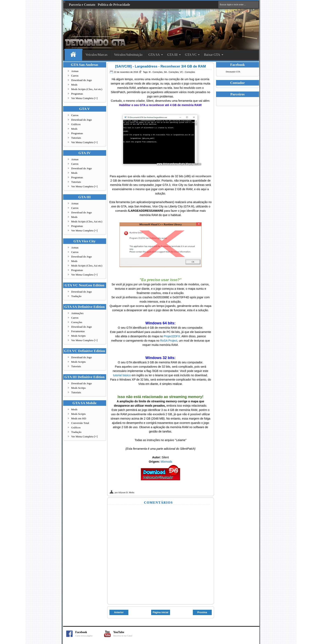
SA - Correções (171, 72)
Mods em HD (79, 418)
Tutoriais (76, 138)
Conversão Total (80, 423)
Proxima (202, 612)
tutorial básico (122, 375)
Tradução (76, 296)
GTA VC (191, 55)
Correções (77, 322)
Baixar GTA (212, 55)
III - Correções (156, 72)
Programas (77, 94)
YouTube (128, 634)
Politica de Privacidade (114, 5)
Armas (75, 71)
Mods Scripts (79, 336)
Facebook (90, 634)
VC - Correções (187, 72)
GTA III (172, 55)
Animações (77, 313)
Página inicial (160, 612)
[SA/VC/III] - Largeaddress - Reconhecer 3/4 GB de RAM (160, 66)
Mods (74, 85)
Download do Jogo (82, 80)
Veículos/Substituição (128, 55)
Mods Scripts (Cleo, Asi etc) (87, 89)
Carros (75, 76)
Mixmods (166, 462)
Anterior (119, 612)
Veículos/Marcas (97, 55)
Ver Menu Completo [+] (85, 98)
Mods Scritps (79, 388)
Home (73, 55)
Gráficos (76, 124)
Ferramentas (78, 331)
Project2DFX (172, 336)
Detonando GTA (233, 72)
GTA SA (154, 55)
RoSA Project (169, 341)
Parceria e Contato (82, 5)
